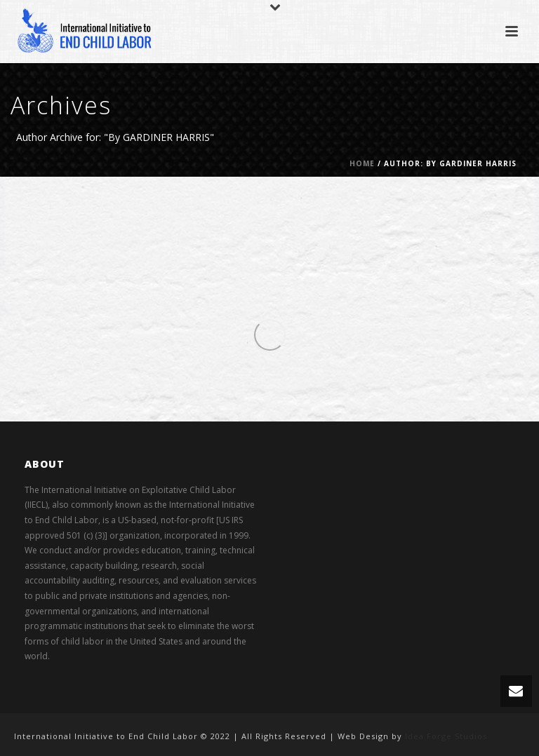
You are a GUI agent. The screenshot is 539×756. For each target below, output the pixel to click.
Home (362, 163)
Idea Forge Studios (446, 736)
